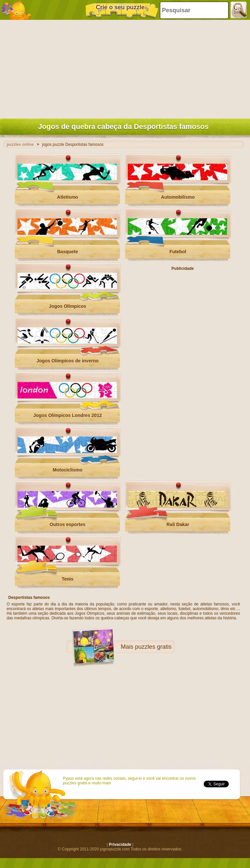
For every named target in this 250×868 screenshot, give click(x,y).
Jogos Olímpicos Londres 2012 (68, 415)
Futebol (178, 252)
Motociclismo (67, 470)
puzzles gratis (153, 647)
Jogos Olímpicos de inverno (67, 361)
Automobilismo (178, 197)
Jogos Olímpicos (68, 306)
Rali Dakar (178, 524)
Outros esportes (68, 524)
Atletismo (68, 197)
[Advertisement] (123, 68)
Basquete (67, 252)
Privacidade (120, 845)
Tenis (68, 579)
